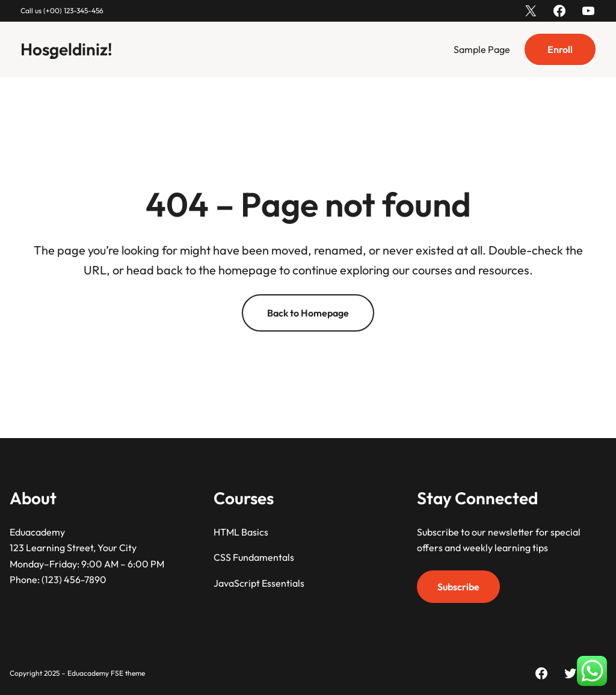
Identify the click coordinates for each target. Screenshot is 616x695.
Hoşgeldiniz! (66, 49)
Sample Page (482, 49)
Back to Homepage (308, 313)
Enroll (560, 49)
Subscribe (458, 587)
